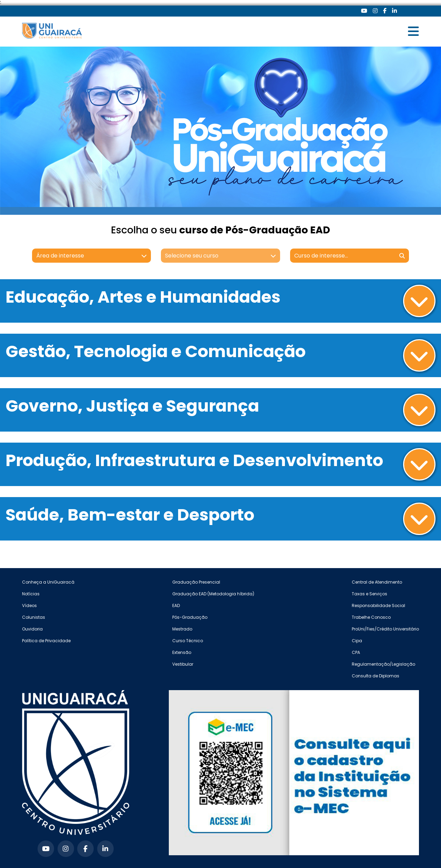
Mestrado (182, 629)
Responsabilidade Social (378, 605)
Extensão (182, 652)
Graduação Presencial (196, 582)
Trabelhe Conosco (371, 617)
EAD (176, 605)
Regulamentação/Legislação (383, 664)
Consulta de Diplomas (376, 676)
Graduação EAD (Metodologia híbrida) (213, 594)
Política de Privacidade (46, 641)
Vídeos (29, 605)
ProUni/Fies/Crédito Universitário (385, 629)
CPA (356, 652)
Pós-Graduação (190, 617)
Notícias (31, 594)
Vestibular (183, 664)
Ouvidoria (32, 629)
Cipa (357, 641)
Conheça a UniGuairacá (48, 582)
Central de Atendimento (377, 582)
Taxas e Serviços (370, 594)
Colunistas (34, 617)
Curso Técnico (188, 641)
